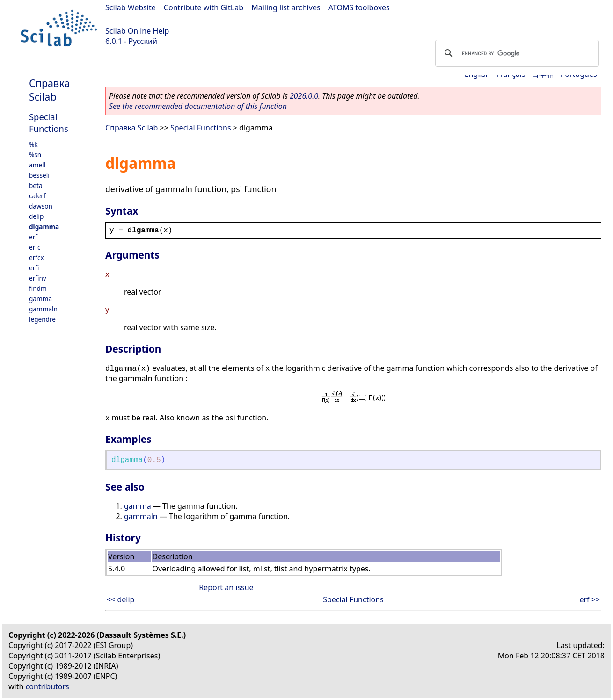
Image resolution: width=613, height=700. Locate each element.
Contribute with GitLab (204, 7)
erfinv (38, 278)
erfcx (36, 257)
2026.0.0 (304, 96)
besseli (39, 175)
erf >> (590, 599)
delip (36, 216)
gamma (40, 299)
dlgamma (44, 227)
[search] (516, 53)
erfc (35, 247)
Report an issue (226, 587)
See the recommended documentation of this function (198, 106)
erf (33, 237)
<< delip (120, 599)
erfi (34, 268)
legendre (42, 319)
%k (33, 144)
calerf (37, 196)
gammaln (43, 309)
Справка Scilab (49, 90)
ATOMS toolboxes (359, 7)
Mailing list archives (286, 7)
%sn (35, 155)
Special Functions (49, 123)
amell (37, 165)
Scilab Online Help (137, 31)
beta (36, 185)
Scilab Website (131, 7)
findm (38, 288)
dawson (41, 206)
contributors (47, 686)
